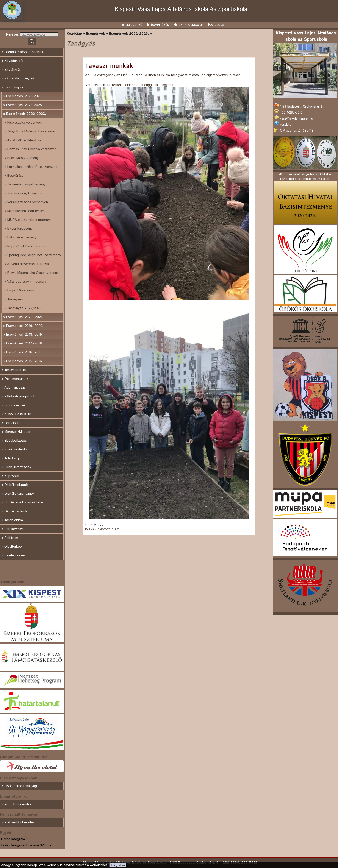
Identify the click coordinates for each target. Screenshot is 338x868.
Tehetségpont (15, 458)
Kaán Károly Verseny (23, 158)
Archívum (11, 538)
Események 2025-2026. (24, 96)
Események (14, 87)
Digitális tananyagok (19, 494)
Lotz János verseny (22, 238)
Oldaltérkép (13, 547)
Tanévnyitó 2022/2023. (25, 308)
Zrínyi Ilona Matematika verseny (31, 132)
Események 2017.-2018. (24, 344)
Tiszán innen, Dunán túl (25, 193)
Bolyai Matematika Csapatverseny (33, 273)
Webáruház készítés (20, 822)
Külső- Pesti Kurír (18, 414)
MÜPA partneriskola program (29, 220)
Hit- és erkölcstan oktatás (24, 503)
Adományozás (15, 388)
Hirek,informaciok (189, 25)
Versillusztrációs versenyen (27, 202)
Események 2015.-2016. (24, 361)
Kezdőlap (74, 34)
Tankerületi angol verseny (26, 185)
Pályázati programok (20, 397)
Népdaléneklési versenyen (27, 246)
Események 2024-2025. (24, 105)
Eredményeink (15, 405)
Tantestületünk (16, 370)
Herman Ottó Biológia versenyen (32, 149)
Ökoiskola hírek (16, 511)
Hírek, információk (18, 467)
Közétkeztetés (16, 450)
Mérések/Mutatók (18, 432)
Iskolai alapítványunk (20, 79)
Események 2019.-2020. (25, 326)
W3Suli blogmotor (18, 804)
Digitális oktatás (16, 485)
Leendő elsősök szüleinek (24, 52)
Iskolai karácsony (20, 229)
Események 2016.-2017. (24, 352)
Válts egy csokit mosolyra (27, 282)
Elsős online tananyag (21, 786)
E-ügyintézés (158, 25)
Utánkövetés (14, 529)
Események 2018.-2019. (24, 335)
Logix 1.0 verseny (20, 291)
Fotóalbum (12, 423)
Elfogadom (118, 865)
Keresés (13, 35)
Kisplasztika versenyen (24, 123)
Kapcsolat (217, 25)
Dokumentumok (16, 379)
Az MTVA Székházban (24, 140)
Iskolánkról (12, 70)
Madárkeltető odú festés (26, 211)
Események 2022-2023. (26, 114)
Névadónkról (14, 61)
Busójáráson (16, 176)
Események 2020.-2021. (25, 317)
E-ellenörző (132, 25)
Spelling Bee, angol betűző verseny (34, 255)
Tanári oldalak (14, 520)
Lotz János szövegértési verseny (32, 167)
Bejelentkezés (15, 556)
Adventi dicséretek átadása (28, 264)
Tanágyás (15, 299)
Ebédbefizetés (16, 441)
